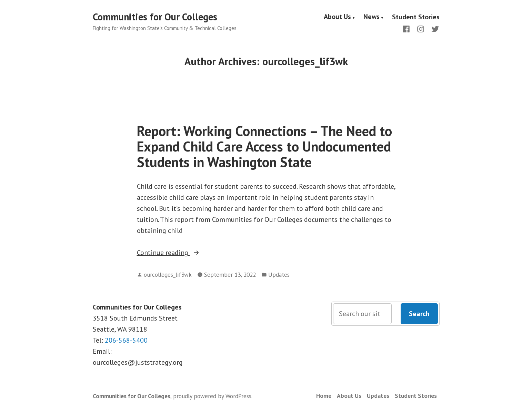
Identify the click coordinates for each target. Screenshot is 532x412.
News (372, 17)
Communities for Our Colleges (155, 17)
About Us (337, 17)
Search (419, 314)
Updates (279, 274)
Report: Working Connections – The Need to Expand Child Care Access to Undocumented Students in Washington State (264, 146)
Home (324, 396)
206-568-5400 (126, 340)
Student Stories (416, 17)
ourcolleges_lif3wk (168, 274)
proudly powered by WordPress (212, 396)
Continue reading (186, 253)
